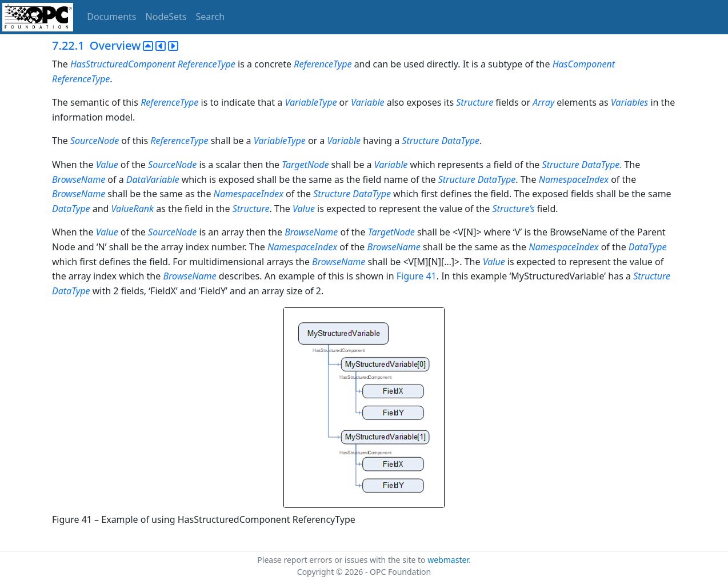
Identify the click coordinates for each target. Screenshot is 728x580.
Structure (475, 102)
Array (543, 102)
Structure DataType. (583, 165)
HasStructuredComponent (123, 64)
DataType (460, 141)
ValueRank (133, 209)
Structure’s (514, 209)
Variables (629, 102)
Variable (368, 102)
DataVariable (153, 179)
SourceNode (95, 141)
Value (107, 165)
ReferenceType (207, 64)
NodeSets (166, 17)
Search (211, 17)
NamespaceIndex (574, 179)
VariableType (311, 102)
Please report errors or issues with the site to (342, 560)
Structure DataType (477, 179)
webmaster (448, 560)
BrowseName (79, 179)
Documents (111, 17)
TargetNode (305, 165)
